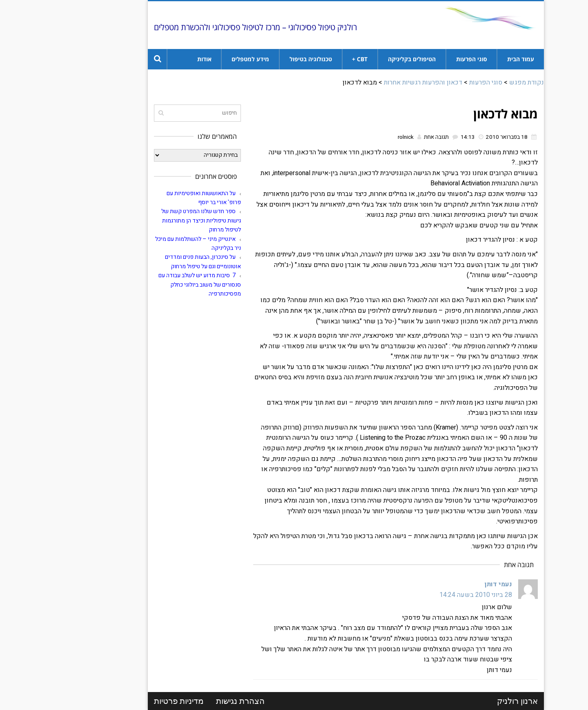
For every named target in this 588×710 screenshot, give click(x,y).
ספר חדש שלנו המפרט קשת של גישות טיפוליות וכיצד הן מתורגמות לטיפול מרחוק (149, 220)
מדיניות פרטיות (127, 701)
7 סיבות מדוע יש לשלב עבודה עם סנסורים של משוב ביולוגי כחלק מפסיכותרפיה (148, 285)
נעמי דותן (447, 584)
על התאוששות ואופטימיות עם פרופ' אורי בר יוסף (152, 198)
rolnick (354, 137)
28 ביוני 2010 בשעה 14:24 (424, 595)
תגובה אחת (384, 137)
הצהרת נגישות (188, 701)
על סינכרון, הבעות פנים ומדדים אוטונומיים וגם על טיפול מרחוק (151, 262)
